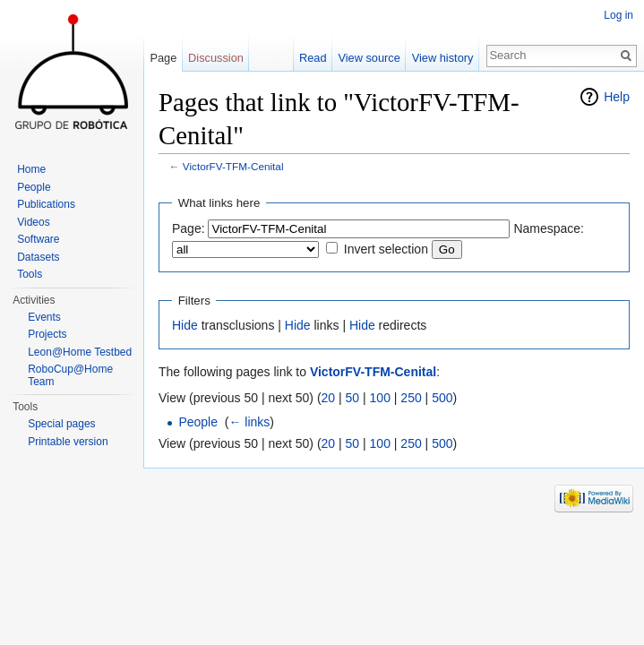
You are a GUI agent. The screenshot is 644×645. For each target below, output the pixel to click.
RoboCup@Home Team (70, 375)
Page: (189, 228)
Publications (46, 204)
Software (38, 239)
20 (329, 398)
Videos (33, 222)
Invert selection (386, 249)
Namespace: (549, 228)
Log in (618, 15)
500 (442, 398)
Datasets (38, 257)
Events (44, 317)
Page (163, 58)
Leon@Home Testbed (80, 352)
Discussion (216, 58)
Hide (185, 325)
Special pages (61, 424)
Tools (30, 274)
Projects (47, 334)
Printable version (68, 442)
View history (443, 58)
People (198, 422)
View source (369, 58)
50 (353, 398)
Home (31, 169)
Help (617, 97)
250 (411, 398)
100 (380, 398)
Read (313, 58)
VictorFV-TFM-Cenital (233, 166)
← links (249, 422)
